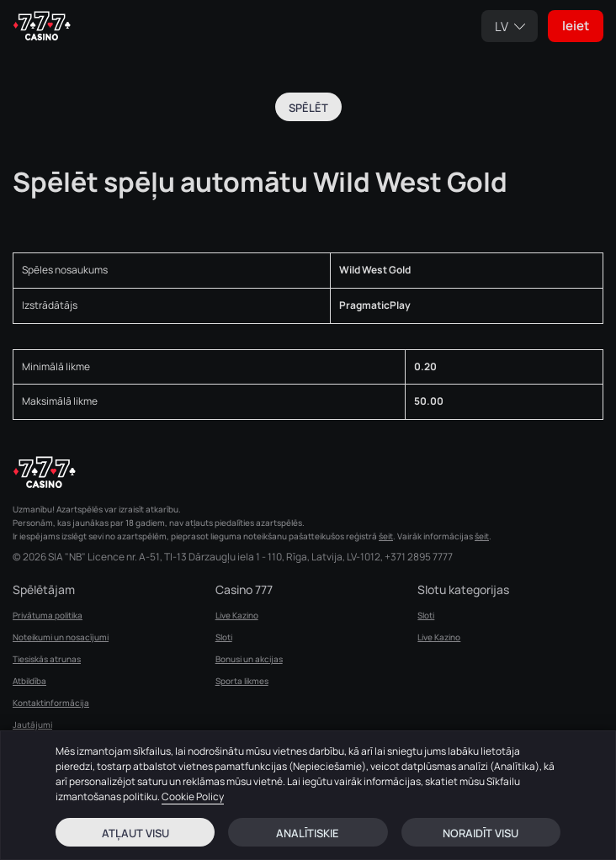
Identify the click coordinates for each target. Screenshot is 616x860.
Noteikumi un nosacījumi (61, 637)
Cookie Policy (193, 796)
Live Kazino (237, 615)
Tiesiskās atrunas (47, 659)
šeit (386, 536)
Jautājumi (32, 725)
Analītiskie (308, 833)
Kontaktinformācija (51, 703)
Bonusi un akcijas (249, 659)
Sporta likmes (242, 681)
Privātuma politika (48, 615)
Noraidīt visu (481, 833)
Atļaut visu (135, 833)
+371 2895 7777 (419, 557)
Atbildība (29, 681)
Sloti (224, 637)
